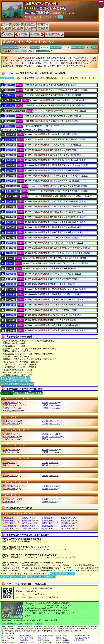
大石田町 (13, 405)
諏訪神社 (11, 284)
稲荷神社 (9, 116)
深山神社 (11, 279)
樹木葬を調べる (7, 636)
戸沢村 (50, 452)
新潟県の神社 (28, 526)
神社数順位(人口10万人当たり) (13, 381)
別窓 (28, 378)
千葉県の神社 (47, 523)
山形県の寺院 (56, 48)
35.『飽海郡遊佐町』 (53, 34)
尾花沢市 (12, 411)
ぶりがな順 (7, 393)
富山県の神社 (47, 526)
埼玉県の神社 (28, 523)
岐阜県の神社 (67, 528)
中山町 (51, 463)
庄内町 (51, 437)
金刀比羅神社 (13, 191)
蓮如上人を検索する (64, 640)
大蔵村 (11, 408)
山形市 (10, 499)
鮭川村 (11, 437)
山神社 (10, 258)
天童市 (10, 452)
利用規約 (38, 624)
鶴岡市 (50, 450)
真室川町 (13, 486)
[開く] (19, 85)
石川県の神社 (67, 526)
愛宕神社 (9, 85)
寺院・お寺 (42, 638)
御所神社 (11, 227)
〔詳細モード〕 (7, 78)
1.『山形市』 (9, 34)
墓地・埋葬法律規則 (45, 636)
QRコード (23, 591)
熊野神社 (11, 202)
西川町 (51, 465)
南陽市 (10, 465)
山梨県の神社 (28, 528)
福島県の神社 (28, 521)
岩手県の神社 (47, 518)
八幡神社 (11, 310)
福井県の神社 (8, 528)
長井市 (9, 463)
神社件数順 (37, 393)
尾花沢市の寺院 (78, 48)
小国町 (50, 408)
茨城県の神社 (47, 521)
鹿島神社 (11, 274)
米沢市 (50, 502)
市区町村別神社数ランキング (13, 378)
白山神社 (11, 305)
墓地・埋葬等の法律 (82, 636)
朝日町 (10, 403)
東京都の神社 (67, 523)
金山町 (11, 421)
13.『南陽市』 (36, 34)
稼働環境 (28, 624)
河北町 (51, 421)
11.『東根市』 (23, 34)
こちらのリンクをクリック (45, 549)
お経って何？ (61, 636)
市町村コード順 (22, 393)
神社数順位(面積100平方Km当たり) (15, 384)
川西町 (51, 424)
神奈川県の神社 (9, 526)
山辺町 (51, 499)
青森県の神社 (28, 518)
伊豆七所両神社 (13, 100)
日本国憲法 (24, 640)
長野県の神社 (47, 528)
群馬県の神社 (8, 523)
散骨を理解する (25, 636)
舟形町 (51, 476)
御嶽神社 (11, 222)
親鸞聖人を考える (44, 640)
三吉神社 (11, 253)
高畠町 (11, 450)
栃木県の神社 (67, 521)
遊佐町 (9, 502)
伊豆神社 (9, 106)
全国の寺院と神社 (10, 48)
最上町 (50, 489)
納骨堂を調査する (81, 640)
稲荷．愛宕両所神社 (15, 111)
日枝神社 (11, 300)
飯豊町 (50, 403)
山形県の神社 (21, 51)
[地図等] (74, 85)
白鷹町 (11, 439)
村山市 (10, 489)
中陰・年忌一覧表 (8, 638)
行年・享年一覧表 (26, 638)
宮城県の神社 (67, 518)
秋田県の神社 (8, 521)
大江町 (50, 405)
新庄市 (51, 439)
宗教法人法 (5, 640)
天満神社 (11, 294)
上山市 (11, 424)
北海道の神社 (8, 518)
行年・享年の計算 (8, 643)
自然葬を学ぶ (61, 638)
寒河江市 (10, 434)
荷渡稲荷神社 (13, 186)
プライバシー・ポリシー (12, 624)
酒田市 (49, 434)
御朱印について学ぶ (27, 643)
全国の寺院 (35, 48)
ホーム (60, 17)
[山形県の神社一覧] (30, 78)
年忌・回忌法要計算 (82, 638)
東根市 (10, 476)
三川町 (50, 486)
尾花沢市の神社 (43, 51)
